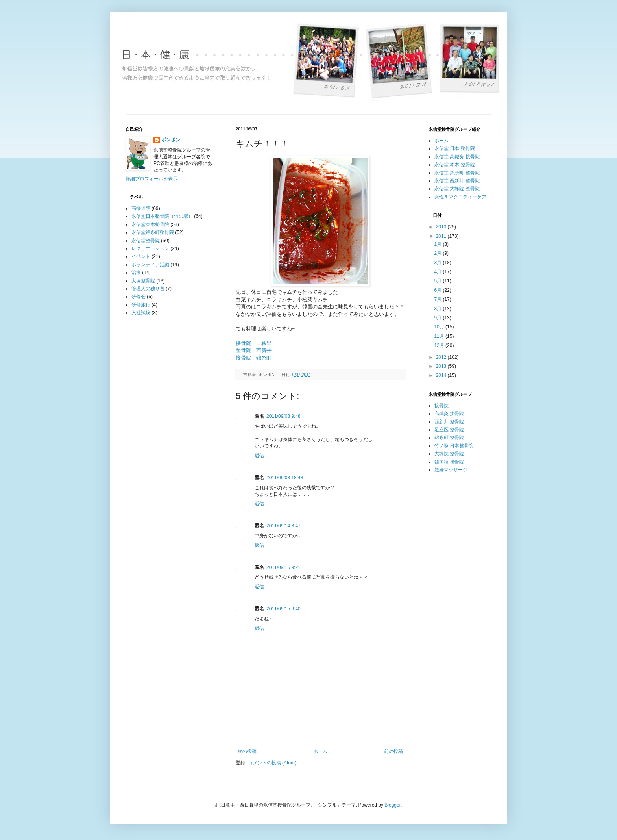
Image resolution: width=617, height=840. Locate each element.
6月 (438, 290)
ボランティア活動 (150, 265)
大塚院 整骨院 (449, 454)
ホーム (320, 751)
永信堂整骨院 (146, 241)
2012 (442, 357)
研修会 (139, 297)
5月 (438, 281)
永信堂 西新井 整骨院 (457, 181)
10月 (440, 327)
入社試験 (141, 313)
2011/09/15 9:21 (284, 567)
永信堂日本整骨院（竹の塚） (162, 216)
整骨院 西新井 (254, 350)
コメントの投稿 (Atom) (272, 763)
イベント (141, 256)
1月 (438, 244)
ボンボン (171, 140)
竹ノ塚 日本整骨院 (454, 446)
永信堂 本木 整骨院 (455, 165)
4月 (438, 272)
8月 (438, 309)
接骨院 (442, 406)
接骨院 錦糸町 (254, 358)
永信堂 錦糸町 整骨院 (457, 173)
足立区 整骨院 (449, 430)
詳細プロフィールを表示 (151, 179)
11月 (440, 336)
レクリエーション (150, 248)
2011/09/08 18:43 (285, 478)
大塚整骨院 (143, 281)
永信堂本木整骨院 (150, 224)
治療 (136, 273)
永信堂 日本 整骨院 (455, 148)
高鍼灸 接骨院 (449, 414)
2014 (442, 375)
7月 (438, 299)
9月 (438, 318)
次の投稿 (247, 751)
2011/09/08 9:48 (284, 416)
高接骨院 (141, 208)
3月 (438, 263)
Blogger (393, 805)
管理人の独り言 (148, 289)
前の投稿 (393, 751)
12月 (440, 345)
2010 (442, 227)
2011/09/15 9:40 (284, 609)
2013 (442, 366)
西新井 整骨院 (449, 422)
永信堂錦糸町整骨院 (153, 232)
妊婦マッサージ (451, 470)
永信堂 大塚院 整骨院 (457, 189)
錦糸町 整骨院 (449, 438)
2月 (438, 253)
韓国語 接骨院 (449, 462)
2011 (442, 236)
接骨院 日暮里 (254, 343)
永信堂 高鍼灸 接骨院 (457, 157)
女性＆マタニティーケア (460, 197)
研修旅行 (141, 305)
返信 (259, 456)
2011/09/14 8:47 (284, 526)
